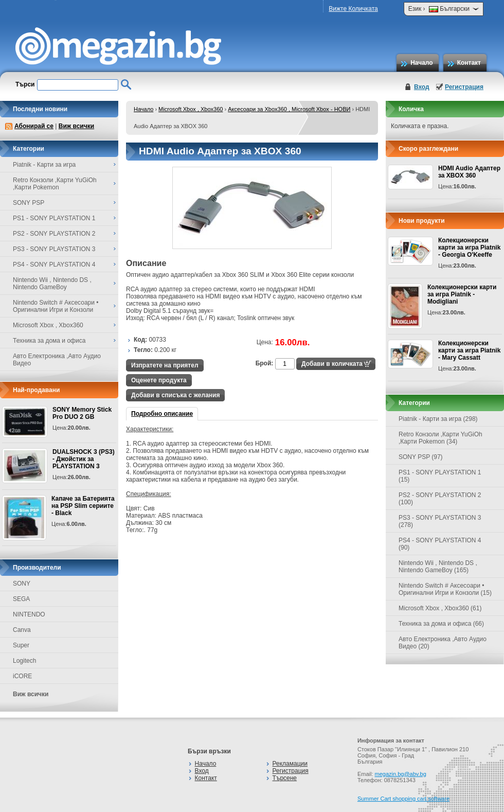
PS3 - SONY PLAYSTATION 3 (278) (440, 521)
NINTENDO (29, 614)
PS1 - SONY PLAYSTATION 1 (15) (440, 476)
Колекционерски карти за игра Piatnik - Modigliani (462, 294)
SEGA (21, 599)
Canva (22, 630)
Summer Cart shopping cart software (403, 799)
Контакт (469, 63)
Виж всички (76, 126)
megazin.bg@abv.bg (401, 774)
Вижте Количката (353, 9)
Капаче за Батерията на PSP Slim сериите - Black (83, 506)
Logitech (24, 661)
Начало (421, 63)
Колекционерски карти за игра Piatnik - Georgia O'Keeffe (469, 248)
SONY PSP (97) (421, 457)
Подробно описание (162, 414)
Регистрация (464, 87)
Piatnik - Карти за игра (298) (438, 419)
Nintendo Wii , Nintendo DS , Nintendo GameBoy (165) (438, 567)
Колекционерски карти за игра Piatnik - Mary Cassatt (469, 350)
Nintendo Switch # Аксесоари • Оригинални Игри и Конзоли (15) (445, 589)
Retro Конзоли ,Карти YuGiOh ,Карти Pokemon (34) (440, 438)
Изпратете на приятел (165, 365)
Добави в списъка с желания (175, 395)
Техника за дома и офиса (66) (441, 624)
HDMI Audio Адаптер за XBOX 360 (469, 172)
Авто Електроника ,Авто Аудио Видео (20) (443, 643)
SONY (22, 584)
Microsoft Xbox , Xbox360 (191, 109)
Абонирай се (34, 126)
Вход (422, 87)
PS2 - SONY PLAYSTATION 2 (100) (440, 499)
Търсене (285, 778)
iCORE (22, 676)
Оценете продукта (159, 380)
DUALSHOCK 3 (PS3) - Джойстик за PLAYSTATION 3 (84, 459)
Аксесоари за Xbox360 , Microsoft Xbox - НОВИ (289, 109)
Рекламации (290, 764)
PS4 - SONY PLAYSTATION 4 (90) (440, 544)
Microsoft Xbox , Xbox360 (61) (440, 608)
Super (21, 645)
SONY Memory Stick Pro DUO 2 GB (82, 413)
